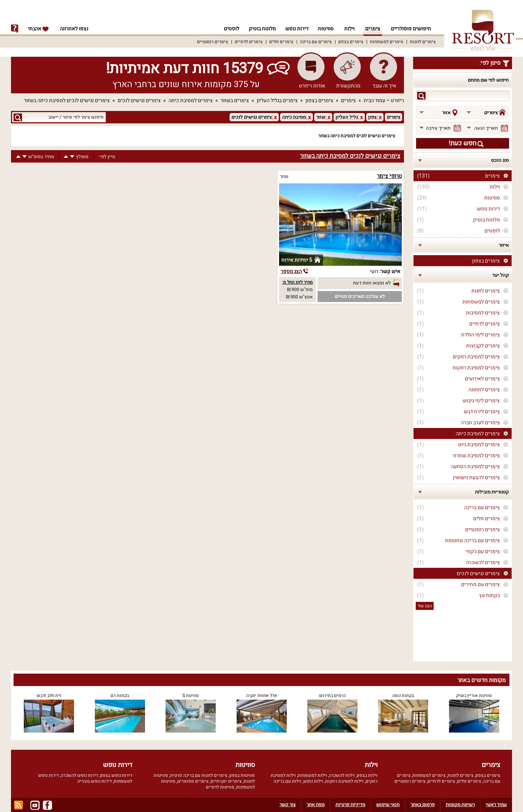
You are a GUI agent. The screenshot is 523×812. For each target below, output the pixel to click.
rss (18, 805)
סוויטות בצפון (242, 775)
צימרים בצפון (351, 42)
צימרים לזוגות (423, 42)
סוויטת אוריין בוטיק (474, 696)
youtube (35, 805)
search (421, 96)
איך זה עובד (384, 86)
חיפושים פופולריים (411, 29)
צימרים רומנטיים (213, 42)
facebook (47, 805)
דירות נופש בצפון (116, 775)
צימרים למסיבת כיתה (191, 100)
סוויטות (326, 29)
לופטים (228, 29)
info (15, 29)
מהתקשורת (348, 86)
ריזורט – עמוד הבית (384, 100)
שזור (284, 176)
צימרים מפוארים (193, 781)
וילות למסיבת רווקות (344, 781)
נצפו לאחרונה (74, 29)
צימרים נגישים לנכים (139, 100)
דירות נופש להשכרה (79, 775)
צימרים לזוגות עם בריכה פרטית (199, 775)
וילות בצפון (367, 775)
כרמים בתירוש (332, 696)
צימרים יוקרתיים (226, 781)
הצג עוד (425, 606)
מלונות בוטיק (260, 29)
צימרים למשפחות (387, 42)
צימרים (373, 29)
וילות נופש (313, 781)
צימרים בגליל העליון (277, 100)
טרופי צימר (389, 176)
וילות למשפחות (312, 775)
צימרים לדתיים (249, 42)
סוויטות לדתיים (220, 787)
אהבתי (38, 29)
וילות (349, 29)
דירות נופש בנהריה (94, 781)
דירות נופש (296, 29)
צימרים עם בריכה (316, 42)
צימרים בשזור (235, 100)
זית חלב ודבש (49, 696)
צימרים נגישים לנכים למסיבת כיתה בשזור (67, 100)
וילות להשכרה (342, 775)
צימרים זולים (281, 42)
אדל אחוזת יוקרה (262, 696)
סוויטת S (191, 696)
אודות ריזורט (312, 86)
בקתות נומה (403, 696)
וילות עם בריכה (288, 781)
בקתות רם (120, 696)
